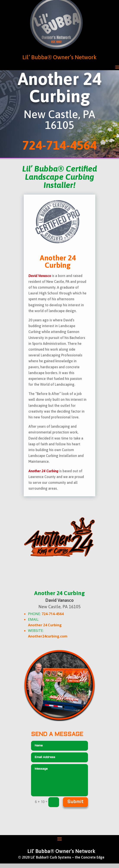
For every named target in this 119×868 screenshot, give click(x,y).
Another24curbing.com (48, 636)
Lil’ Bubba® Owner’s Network (60, 57)
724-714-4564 (53, 614)
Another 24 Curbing (45, 625)
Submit (75, 802)
